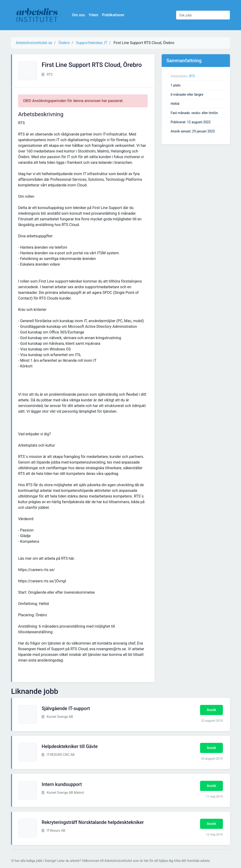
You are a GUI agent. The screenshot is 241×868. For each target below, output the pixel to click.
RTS (192, 76)
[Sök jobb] (203, 15)
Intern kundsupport (62, 784)
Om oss (80, 15)
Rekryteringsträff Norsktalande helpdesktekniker (93, 822)
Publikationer (115, 15)
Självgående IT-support (66, 708)
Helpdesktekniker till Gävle (70, 746)
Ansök (211, 710)
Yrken (95, 15)
